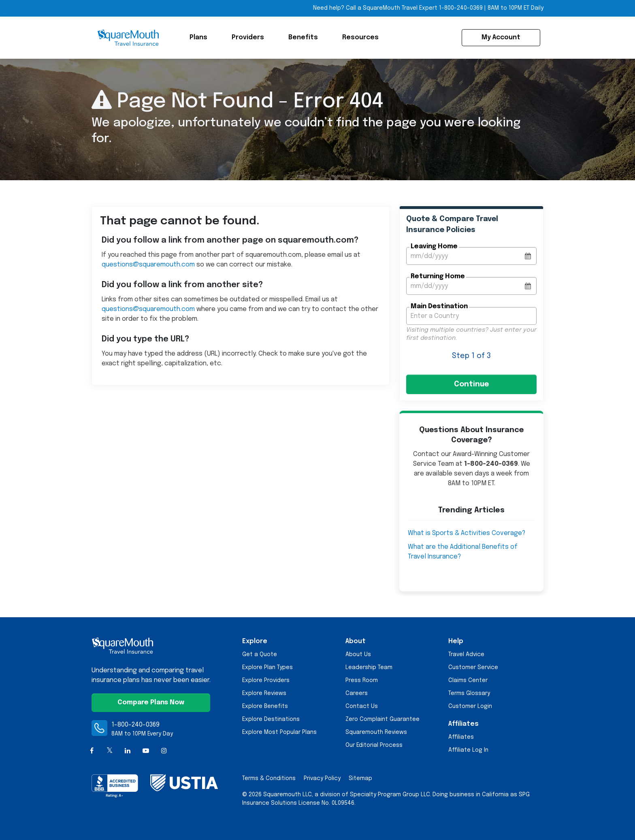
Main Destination (439, 306)
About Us (358, 655)
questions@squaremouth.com (148, 265)
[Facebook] (92, 751)
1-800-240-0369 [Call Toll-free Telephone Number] (461, 8)
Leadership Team (369, 667)
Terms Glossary (469, 693)
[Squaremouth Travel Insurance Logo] (128, 38)
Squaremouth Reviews (376, 732)
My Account (501, 37)
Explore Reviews (264, 693)
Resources (360, 37)
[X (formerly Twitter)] (110, 751)
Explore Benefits (265, 706)
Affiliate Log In (468, 750)
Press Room (362, 680)
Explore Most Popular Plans (279, 732)
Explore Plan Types (267, 667)
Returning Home (438, 276)
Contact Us (362, 706)
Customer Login (470, 706)
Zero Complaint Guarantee (382, 719)
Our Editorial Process (374, 745)
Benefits (303, 37)
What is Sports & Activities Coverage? (467, 533)
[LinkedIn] (128, 751)
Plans (198, 37)
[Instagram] (164, 751)
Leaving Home (434, 246)
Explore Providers (266, 680)
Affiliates (461, 737)
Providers (248, 37)
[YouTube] (146, 751)
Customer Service (473, 667)
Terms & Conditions (269, 778)
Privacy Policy (322, 778)
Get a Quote (260, 655)
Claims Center (468, 680)
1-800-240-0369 (135, 725)
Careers (357, 693)
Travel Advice (466, 655)
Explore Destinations (271, 719)
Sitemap (360, 778)
